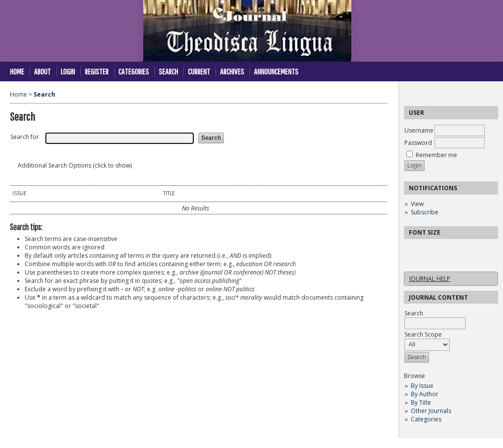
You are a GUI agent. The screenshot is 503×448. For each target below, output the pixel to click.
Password (418, 143)
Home (17, 71)
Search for (25, 137)
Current (199, 71)
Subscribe (425, 212)
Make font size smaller (413, 250)
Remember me (436, 155)
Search (168, 71)
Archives (232, 71)
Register (97, 71)
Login (68, 71)
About (42, 71)
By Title (421, 402)
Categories (426, 419)
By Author (425, 394)
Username (419, 130)
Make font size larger (444, 250)
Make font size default (429, 250)
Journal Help (430, 279)
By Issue (422, 386)
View (417, 204)
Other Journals (431, 411)
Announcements (276, 71)
